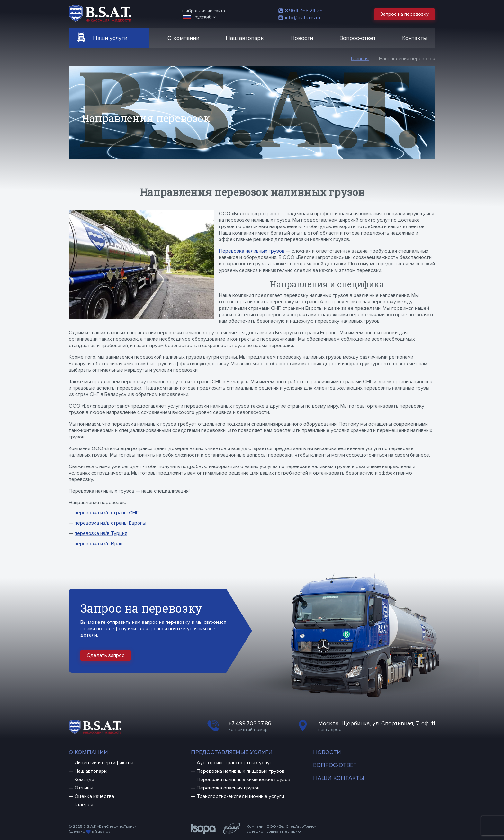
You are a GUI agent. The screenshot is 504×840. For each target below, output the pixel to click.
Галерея (84, 805)
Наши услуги (110, 38)
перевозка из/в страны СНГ (107, 513)
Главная (360, 59)
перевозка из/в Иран (99, 544)
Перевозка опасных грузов (228, 788)
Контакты (415, 38)
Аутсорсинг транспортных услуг (234, 763)
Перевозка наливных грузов (252, 251)
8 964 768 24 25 (301, 11)
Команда (84, 780)
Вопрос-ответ (358, 38)
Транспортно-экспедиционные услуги (240, 796)
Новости (302, 38)
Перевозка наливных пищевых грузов (241, 771)
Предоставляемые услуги (232, 752)
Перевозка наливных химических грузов (243, 780)
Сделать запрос (106, 655)
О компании (183, 38)
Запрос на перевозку (405, 14)
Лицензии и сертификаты (104, 763)
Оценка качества (94, 796)
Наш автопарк (245, 38)
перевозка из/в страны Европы (110, 523)
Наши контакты (339, 778)
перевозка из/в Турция (101, 533)
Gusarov (103, 831)
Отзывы (84, 788)
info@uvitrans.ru (299, 18)
